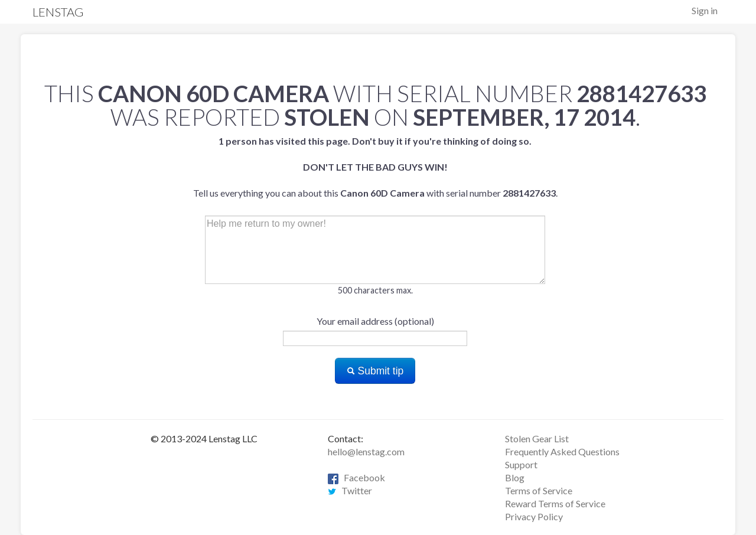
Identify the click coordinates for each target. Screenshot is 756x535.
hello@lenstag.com (366, 451)
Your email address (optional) (375, 321)
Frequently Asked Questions (562, 451)
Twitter (350, 490)
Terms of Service (539, 490)
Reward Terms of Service (555, 503)
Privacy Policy (534, 516)
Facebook (356, 477)
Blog (515, 477)
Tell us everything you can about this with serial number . (375, 167)
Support (521, 464)
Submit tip (375, 371)
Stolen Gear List (537, 438)
